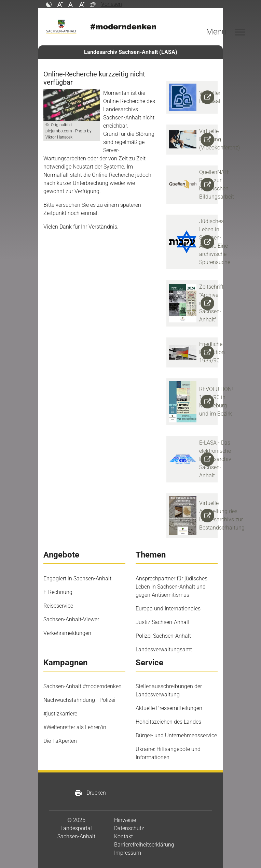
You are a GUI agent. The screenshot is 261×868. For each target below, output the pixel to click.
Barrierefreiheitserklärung (144, 845)
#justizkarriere (60, 714)
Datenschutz (129, 828)
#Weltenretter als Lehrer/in (75, 727)
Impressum (128, 853)
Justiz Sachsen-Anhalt (163, 622)
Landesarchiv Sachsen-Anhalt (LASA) (131, 52)
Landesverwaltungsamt (164, 649)
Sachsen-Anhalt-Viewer (71, 619)
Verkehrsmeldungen (67, 633)
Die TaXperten (60, 741)
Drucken (90, 793)
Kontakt (123, 836)
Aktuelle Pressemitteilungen (169, 708)
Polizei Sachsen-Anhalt (163, 636)
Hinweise (125, 820)
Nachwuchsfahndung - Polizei (79, 700)
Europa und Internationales (168, 609)
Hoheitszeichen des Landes (168, 722)
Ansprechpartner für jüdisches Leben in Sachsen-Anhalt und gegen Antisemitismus (171, 587)
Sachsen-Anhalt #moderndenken (83, 686)
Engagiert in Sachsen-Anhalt (77, 578)
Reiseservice (58, 606)
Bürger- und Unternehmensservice (176, 735)
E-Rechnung (58, 592)
